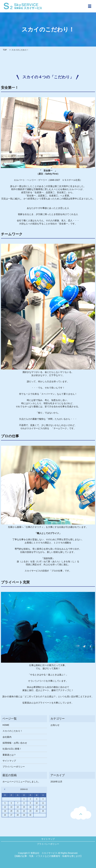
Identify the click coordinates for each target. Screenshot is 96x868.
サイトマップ (9, 761)
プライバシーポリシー (14, 767)
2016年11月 (57, 782)
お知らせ (55, 725)
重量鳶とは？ (9, 755)
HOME (6, 725)
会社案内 (7, 737)
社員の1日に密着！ (12, 749)
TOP (5, 50)
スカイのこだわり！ (13, 731)
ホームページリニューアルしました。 (21, 782)
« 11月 (5, 789)
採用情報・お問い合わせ (15, 743)
